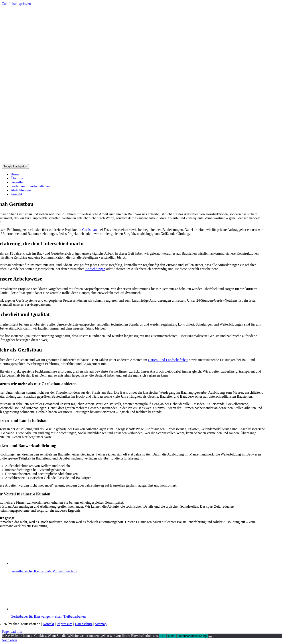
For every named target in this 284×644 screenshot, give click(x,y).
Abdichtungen (95, 269)
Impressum (64, 624)
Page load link (12, 631)
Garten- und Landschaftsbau (168, 360)
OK (163, 636)
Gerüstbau (89, 230)
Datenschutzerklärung (192, 636)
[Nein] (210, 637)
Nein (171, 636)
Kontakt (48, 624)
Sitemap (101, 624)
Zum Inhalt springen (16, 4)
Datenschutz (84, 624)
